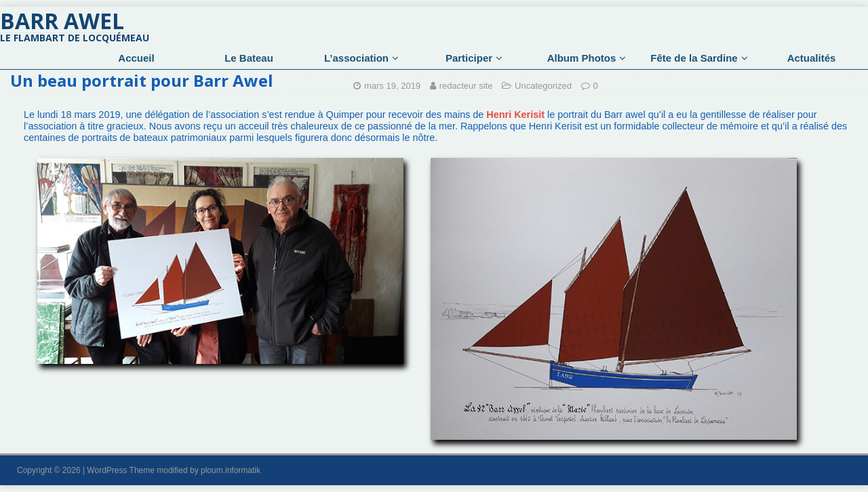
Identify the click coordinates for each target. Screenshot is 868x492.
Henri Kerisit (515, 115)
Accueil (136, 58)
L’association (356, 58)
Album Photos (582, 58)
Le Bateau (249, 58)
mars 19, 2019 (392, 86)
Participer (469, 58)
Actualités (812, 58)
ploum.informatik (231, 470)
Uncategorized (543, 86)
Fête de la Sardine (694, 58)
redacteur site (466, 86)
